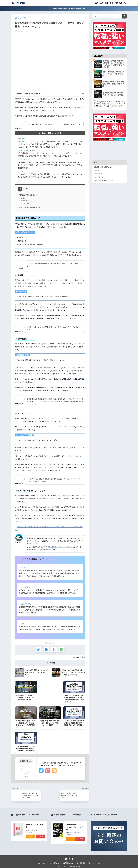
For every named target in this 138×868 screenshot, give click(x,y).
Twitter (41, 773)
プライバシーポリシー (95, 862)
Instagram (48, 773)
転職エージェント (75, 307)
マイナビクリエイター (75, 456)
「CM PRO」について (44, 862)
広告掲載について (69, 862)
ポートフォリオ (26, 203)
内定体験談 (119, 3)
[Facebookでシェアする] (46, 650)
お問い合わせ (57, 862)
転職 (107, 3)
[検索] (125, 16)
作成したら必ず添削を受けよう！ (30, 207)
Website (54, 773)
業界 (97, 3)
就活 (111, 3)
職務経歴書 (25, 201)
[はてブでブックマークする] (54, 650)
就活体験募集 (81, 862)
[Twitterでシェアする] (38, 650)
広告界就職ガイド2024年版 (34, 825)
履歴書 (23, 198)
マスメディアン (43, 515)
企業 (102, 3)
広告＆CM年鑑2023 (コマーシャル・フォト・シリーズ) (75, 827)
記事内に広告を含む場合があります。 (30, 94)
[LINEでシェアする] (62, 650)
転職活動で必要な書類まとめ (29, 195)
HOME (69, 858)
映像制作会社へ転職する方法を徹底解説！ (69, 9)
